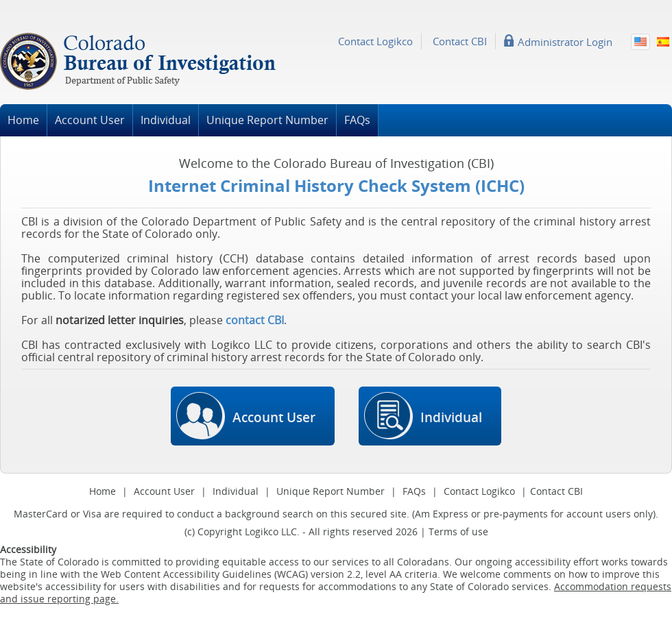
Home (23, 120)
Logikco (262, 532)
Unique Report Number (267, 120)
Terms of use (458, 532)
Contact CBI (460, 41)
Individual (166, 120)
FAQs (357, 120)
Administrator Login (565, 41)
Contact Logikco (375, 41)
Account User (90, 120)
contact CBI (255, 320)
